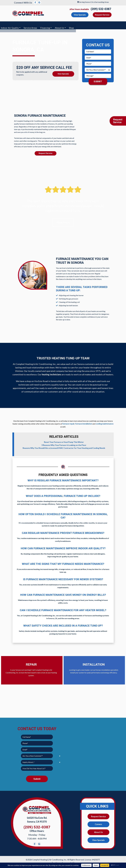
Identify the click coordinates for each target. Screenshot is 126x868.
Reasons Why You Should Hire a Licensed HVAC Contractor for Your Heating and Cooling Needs (64, 447)
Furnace (43, 25)
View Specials (63, 72)
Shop (122, 25)
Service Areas (81, 25)
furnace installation (83, 423)
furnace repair (69, 423)
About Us (110, 25)
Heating (30, 25)
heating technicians (51, 374)
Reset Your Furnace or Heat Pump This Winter (64, 441)
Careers (98, 823)
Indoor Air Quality (60, 25)
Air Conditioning (13, 25)
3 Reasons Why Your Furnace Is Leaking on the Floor (64, 444)
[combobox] (98, 69)
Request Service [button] (102, 15)
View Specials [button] (80, 15)
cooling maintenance (103, 423)
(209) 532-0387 (101, 9)
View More (63, 221)
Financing (96, 25)
